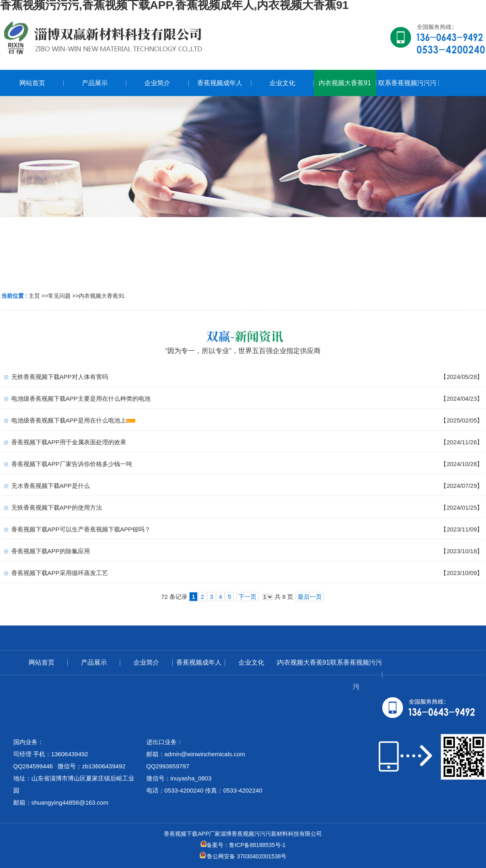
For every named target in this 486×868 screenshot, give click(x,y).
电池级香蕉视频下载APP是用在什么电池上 (69, 420)
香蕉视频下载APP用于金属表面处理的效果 (69, 442)
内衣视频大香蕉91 (102, 296)
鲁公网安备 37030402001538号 (243, 856)
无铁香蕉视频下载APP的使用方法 (57, 507)
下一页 (247, 597)
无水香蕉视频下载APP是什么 (51, 486)
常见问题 (59, 296)
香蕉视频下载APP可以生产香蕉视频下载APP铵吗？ (81, 529)
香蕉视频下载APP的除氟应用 (51, 551)
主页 (34, 296)
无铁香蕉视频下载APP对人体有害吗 (60, 377)
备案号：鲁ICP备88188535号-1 (243, 845)
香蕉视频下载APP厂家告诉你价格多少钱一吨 (72, 464)
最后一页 (310, 597)
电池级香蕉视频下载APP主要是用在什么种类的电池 (81, 398)
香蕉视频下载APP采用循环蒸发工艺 (60, 573)
